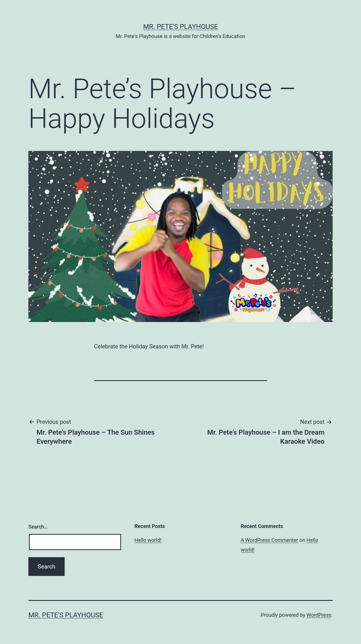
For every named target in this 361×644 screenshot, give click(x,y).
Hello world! (148, 540)
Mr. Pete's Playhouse (181, 27)
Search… (38, 527)
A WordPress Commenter (270, 540)
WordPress (319, 615)
